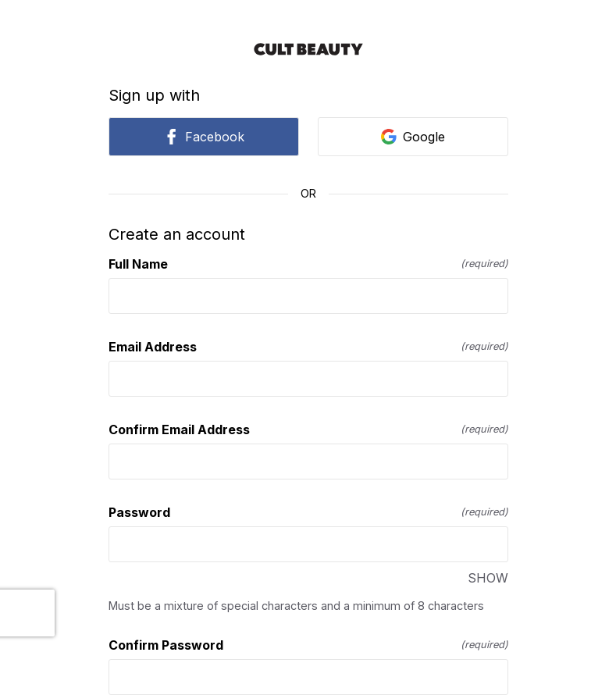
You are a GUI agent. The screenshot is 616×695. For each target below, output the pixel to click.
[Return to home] (308, 49)
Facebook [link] (204, 137)
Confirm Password (308, 645)
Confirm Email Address (308, 429)
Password (308, 512)
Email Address (308, 347)
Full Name (308, 264)
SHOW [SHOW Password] (488, 578)
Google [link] (413, 137)
